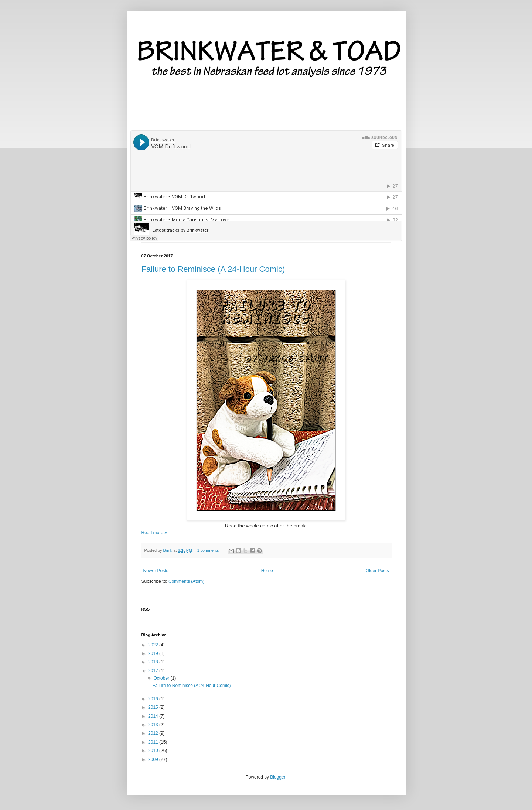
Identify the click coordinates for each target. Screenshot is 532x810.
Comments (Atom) (186, 581)
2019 (154, 653)
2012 (154, 733)
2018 (154, 662)
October (162, 678)
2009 (154, 759)
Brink (168, 550)
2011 (154, 742)
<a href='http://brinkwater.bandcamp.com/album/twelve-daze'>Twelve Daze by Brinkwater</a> (266, 107)
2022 (154, 645)
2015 (154, 707)
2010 (154, 751)
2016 (154, 699)
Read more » (154, 533)
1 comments (208, 550)
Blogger (278, 777)
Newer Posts (156, 571)
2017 (154, 671)
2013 (154, 725)
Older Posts (377, 571)
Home (267, 571)
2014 (154, 716)
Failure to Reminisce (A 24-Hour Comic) (213, 269)
